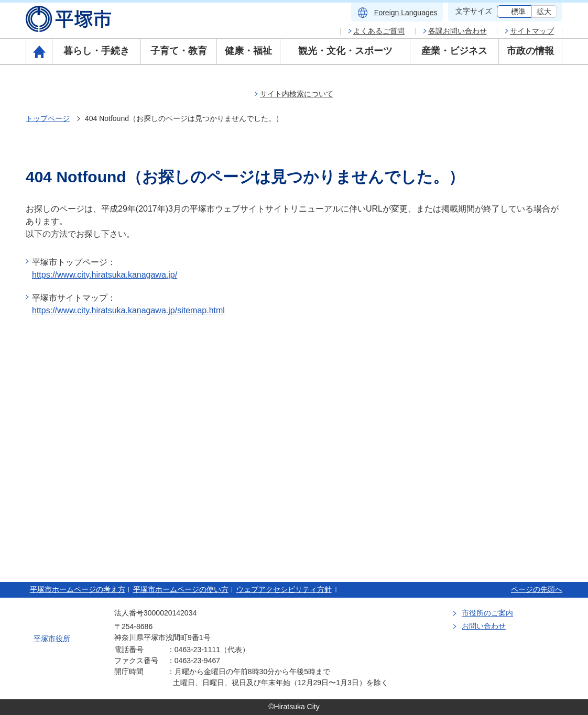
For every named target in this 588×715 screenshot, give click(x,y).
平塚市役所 (52, 639)
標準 (518, 12)
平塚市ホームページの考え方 (78, 589)
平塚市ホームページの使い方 (181, 589)
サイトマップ (532, 31)
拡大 (544, 12)
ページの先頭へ (537, 589)
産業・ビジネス (454, 51)
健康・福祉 (248, 51)
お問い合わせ (484, 626)
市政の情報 (530, 51)
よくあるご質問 (379, 31)
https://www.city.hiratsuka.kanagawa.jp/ (105, 275)
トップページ (48, 118)
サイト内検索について (297, 94)
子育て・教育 (179, 51)
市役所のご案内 (487, 613)
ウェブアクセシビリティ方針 (284, 589)
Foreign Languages (406, 13)
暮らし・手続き (96, 51)
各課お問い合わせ (458, 31)
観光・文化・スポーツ (345, 51)
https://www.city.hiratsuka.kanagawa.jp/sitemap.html (128, 310)
